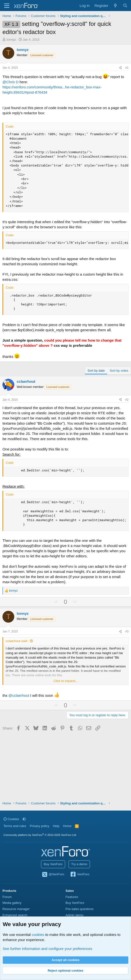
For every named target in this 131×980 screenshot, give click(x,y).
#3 (127, 631)
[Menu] (7, 6)
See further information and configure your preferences (47, 949)
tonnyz (11, 40)
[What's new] (115, 6)
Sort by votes (119, 371)
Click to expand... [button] (66, 681)
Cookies (11, 819)
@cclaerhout (19, 695)
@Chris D (10, 82)
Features (72, 897)
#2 (127, 400)
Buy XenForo (53, 864)
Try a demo (79, 864)
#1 (127, 68)
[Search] (125, 6)
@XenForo (53, 875)
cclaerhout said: (17, 641)
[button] (24, 819)
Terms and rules (15, 826)
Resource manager (16, 909)
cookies (38, 935)
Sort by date (96, 371)
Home (67, 826)
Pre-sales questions (80, 909)
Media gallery (12, 903)
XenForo (80, 875)
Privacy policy (39, 826)
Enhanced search (15, 915)
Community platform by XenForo (40, 835)
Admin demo (75, 915)
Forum (7, 897)
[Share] (120, 68)
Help (56, 826)
